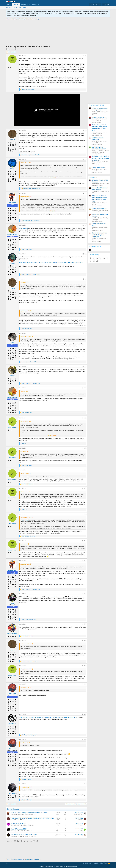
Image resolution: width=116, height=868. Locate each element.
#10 (85, 388)
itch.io (56, 597)
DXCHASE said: (25, 163)
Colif (82, 836)
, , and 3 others (31, 189)
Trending (15, 7)
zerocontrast (11, 49)
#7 (86, 279)
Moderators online (95, 246)
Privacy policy (96, 863)
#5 (86, 225)
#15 (85, 514)
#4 (86, 193)
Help (102, 863)
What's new (24, 5)
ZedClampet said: (25, 473)
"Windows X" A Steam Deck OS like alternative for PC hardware (33, 818)
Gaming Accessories (97, 135)
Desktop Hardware (29, 836)
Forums (16, 5)
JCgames (80, 831)
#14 (85, 489)
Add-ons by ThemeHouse (72, 866)
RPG (93, 115)
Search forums (22, 7)
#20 (85, 641)
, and (28, 89)
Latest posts (93, 177)
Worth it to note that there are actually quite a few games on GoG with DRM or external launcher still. (49, 717)
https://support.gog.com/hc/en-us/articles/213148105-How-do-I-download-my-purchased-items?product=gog (51, 262)
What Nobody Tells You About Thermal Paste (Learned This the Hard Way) (100, 158)
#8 (86, 333)
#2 (86, 130)
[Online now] (12, 167)
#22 (85, 684)
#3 (86, 159)
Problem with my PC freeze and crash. (24, 834)
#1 (86, 56)
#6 (86, 254)
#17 (85, 561)
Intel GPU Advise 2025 (19, 829)
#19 (85, 624)
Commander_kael (79, 814)
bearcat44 (14, 825)
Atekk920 (14, 820)
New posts (9, 7)
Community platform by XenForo (52, 866)
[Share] (83, 56)
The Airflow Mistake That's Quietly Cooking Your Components (99, 235)
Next (13, 52)
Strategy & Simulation (28, 825)
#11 (85, 418)
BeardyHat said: (25, 743)
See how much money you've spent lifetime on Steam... (30, 813)
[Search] (106, 5)
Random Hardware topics (99, 117)
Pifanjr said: (23, 282)
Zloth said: (23, 391)
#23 (85, 714)
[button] (29, 5)
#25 (85, 784)
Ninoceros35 (14, 836)
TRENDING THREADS (97, 105)
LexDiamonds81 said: (26, 644)
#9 (86, 366)
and (27, 249)
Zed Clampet (14, 815)
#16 (85, 541)
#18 (85, 594)
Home (9, 5)
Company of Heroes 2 (19, 824)
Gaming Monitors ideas (98, 168)
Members (35, 5)
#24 (85, 739)
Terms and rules (87, 863)
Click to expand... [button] (53, 177)
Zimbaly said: (24, 544)
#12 (85, 448)
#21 (85, 666)
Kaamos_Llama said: (26, 337)
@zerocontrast (24, 228)
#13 (85, 470)
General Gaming (29, 815)
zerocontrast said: (25, 197)
